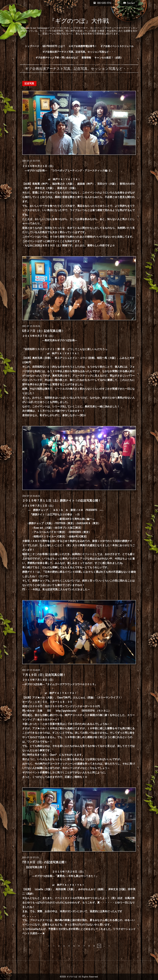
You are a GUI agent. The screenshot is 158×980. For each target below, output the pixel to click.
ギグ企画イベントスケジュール (117, 46)
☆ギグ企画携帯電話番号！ (83, 46)
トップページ (32, 46)
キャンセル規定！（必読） (109, 58)
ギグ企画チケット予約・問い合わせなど (57, 58)
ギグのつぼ (72, 977)
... (104, 946)
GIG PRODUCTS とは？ (54, 46)
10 (99, 946)
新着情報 (86, 58)
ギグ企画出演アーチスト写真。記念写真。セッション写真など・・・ (79, 52)
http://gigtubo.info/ (66, 711)
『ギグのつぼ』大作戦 (79, 21)
